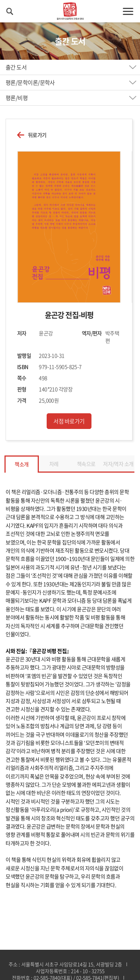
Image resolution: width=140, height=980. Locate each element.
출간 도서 (16, 67)
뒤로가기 (37, 135)
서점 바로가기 (69, 421)
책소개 (21, 464)
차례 (54, 464)
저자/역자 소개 (118, 464)
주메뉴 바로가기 (0, 0)
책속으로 (86, 464)
